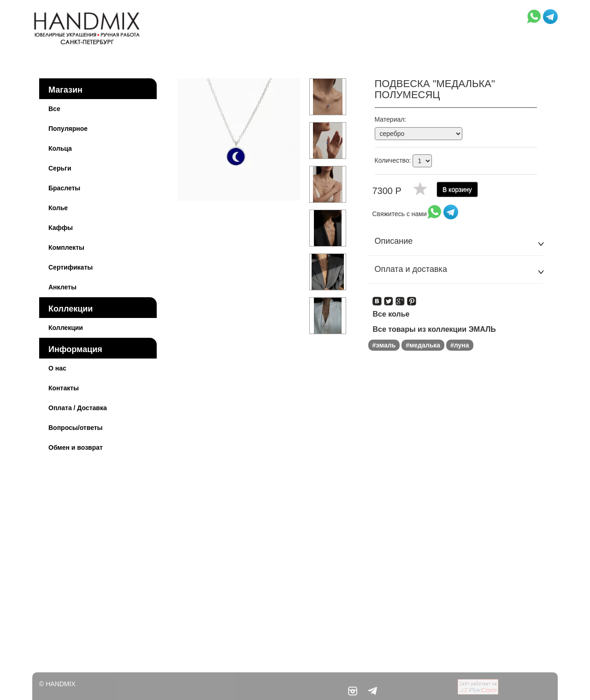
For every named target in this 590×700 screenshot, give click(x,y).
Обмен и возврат (76, 447)
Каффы (61, 228)
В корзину (457, 189)
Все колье (391, 314)
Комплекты (66, 247)
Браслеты (64, 188)
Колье (58, 208)
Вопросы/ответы (76, 428)
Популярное (68, 129)
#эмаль (384, 345)
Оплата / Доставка (78, 408)
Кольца (60, 148)
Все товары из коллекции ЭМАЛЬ (434, 329)
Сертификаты (71, 267)
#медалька (423, 345)
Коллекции (71, 309)
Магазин (65, 90)
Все (54, 109)
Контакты (64, 388)
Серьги (60, 168)
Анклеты (62, 287)
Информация (75, 349)
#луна (460, 345)
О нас (57, 368)
